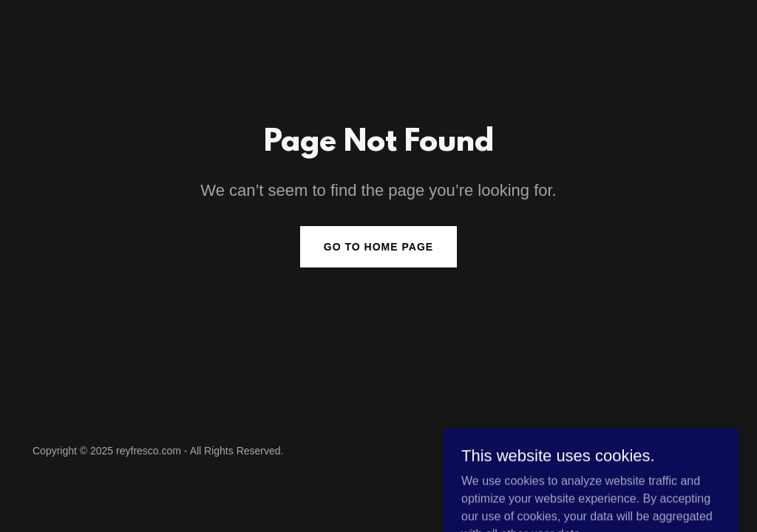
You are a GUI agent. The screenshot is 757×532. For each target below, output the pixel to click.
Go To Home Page (378, 247)
